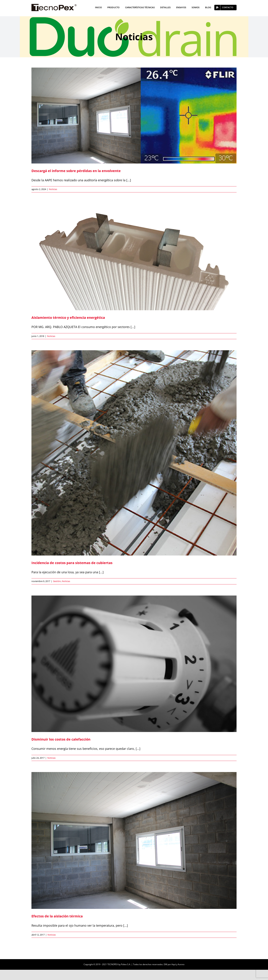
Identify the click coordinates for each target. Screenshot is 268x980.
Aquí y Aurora (178, 964)
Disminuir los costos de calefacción (61, 739)
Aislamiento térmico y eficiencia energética (68, 318)
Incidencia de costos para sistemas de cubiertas (72, 563)
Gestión (57, 581)
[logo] (54, 5)
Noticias (53, 189)
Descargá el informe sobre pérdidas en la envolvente (76, 171)
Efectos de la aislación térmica (57, 916)
